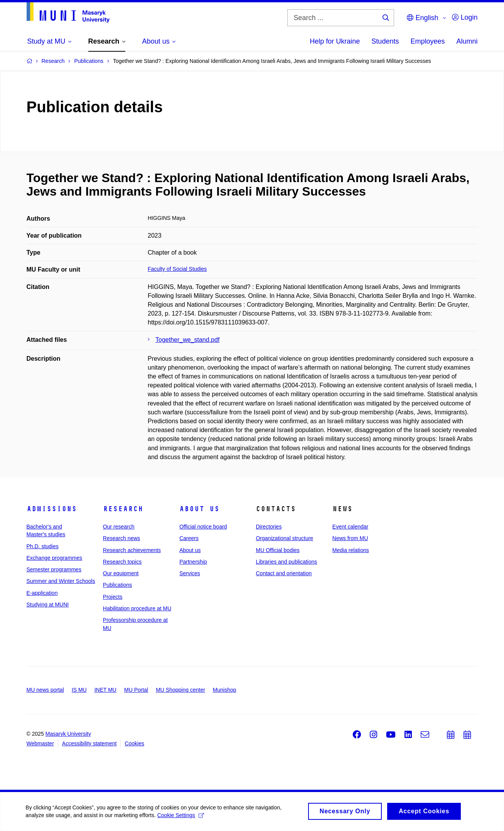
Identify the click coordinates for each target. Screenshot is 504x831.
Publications (118, 585)
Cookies (134, 743)
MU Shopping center (180, 690)
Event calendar (350, 527)
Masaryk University (68, 734)
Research (123, 509)
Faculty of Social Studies (177, 269)
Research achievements (132, 550)
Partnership (193, 562)
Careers (189, 538)
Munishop (225, 690)
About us (199, 509)
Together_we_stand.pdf (187, 340)
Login (465, 17)
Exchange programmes (55, 558)
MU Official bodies (277, 550)
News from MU (350, 538)
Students (385, 41)
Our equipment (121, 573)
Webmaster (40, 743)
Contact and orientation (284, 573)
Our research (119, 527)
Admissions (52, 509)
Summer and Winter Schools (61, 581)
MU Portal (136, 690)
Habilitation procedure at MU (137, 608)
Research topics (122, 562)
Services (190, 573)
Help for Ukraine (335, 41)
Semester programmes (54, 569)
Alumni (467, 41)
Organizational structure (284, 538)
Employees (427, 41)
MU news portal (45, 690)
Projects (113, 597)
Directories (269, 527)
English (422, 18)
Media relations (351, 550)
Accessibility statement (89, 743)
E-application (42, 593)
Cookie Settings (182, 817)
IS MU (79, 690)
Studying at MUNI (48, 605)
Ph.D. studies (43, 546)
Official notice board (203, 527)
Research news (122, 538)
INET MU (105, 690)
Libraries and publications (286, 562)
